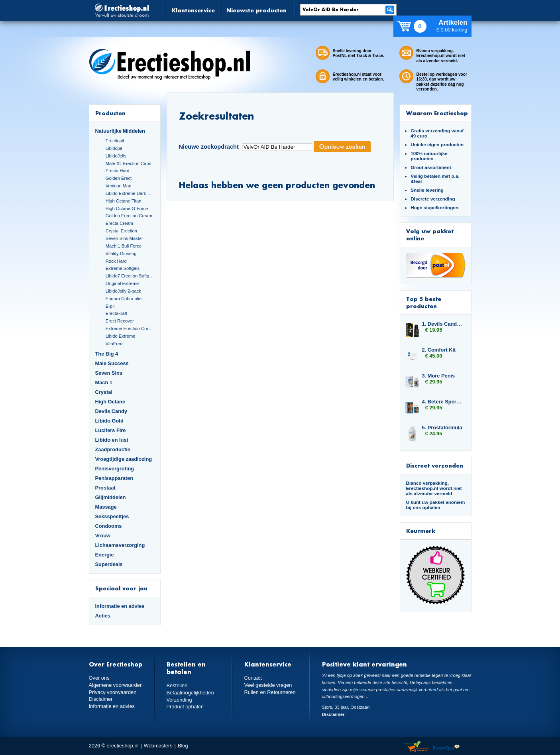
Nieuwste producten (256, 10)
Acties (103, 616)
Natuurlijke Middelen (120, 131)
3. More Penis (439, 376)
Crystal (104, 392)
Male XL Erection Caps (128, 163)
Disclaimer (101, 699)
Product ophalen (185, 707)
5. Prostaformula (442, 428)
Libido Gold (109, 421)
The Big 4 (107, 354)
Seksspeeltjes (112, 516)
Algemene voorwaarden (116, 685)
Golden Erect (119, 178)
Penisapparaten (114, 478)
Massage (106, 507)
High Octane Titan (124, 201)
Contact (253, 678)
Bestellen (177, 685)
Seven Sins (109, 373)
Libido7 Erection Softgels (130, 276)
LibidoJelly (116, 156)
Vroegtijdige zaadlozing (124, 459)
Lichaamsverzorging (120, 545)
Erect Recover (120, 321)
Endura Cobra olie (124, 299)
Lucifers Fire (111, 430)
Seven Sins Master (124, 238)
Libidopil (114, 148)
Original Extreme (122, 283)
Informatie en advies (120, 606)
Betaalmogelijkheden (190, 693)
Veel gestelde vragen (268, 685)
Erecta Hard (118, 171)
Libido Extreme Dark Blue (130, 193)
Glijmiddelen (111, 497)
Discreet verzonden (435, 465)
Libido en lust (112, 440)
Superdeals (109, 564)
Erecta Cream (119, 223)
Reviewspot (446, 747)
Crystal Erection (121, 231)
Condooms (109, 526)
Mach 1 (104, 382)
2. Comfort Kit (439, 350)
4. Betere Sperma (443, 402)
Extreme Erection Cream (130, 328)
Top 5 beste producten (424, 302)
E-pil (110, 306)
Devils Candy (111, 411)
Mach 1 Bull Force (124, 246)
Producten (110, 113)
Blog (183, 746)
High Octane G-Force (127, 208)
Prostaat (105, 488)
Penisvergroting (115, 469)
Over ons (99, 678)
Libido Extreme (121, 336)
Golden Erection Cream (129, 216)
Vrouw (103, 536)
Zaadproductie (113, 449)
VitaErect (115, 344)
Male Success (112, 363)
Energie (105, 555)
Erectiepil (115, 141)
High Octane (110, 402)
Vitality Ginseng (121, 254)
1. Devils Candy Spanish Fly (443, 324)
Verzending (179, 700)
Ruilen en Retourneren (270, 692)
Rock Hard (116, 261)
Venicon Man (119, 186)
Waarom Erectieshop (437, 113)
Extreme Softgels (123, 268)
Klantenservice (193, 10)
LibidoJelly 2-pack (123, 291)
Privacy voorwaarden (113, 692)
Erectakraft (116, 313)
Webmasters (158, 746)
